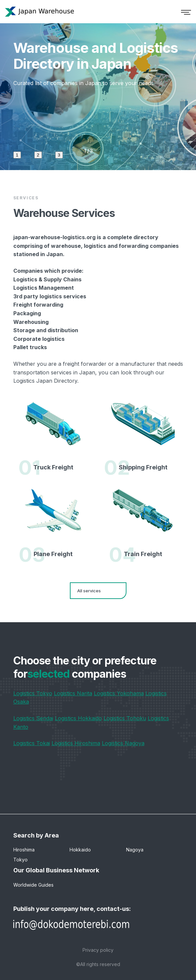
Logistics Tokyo (33, 693)
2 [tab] (38, 155)
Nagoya (135, 850)
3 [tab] (59, 155)
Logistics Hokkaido (78, 718)
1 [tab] (17, 155)
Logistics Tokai (32, 743)
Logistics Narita (73, 693)
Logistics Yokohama (119, 693)
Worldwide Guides (33, 885)
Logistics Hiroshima (76, 743)
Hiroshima (24, 850)
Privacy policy (98, 950)
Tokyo (20, 860)
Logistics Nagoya (123, 743)
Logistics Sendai (33, 718)
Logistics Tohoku (125, 718)
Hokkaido (80, 850)
